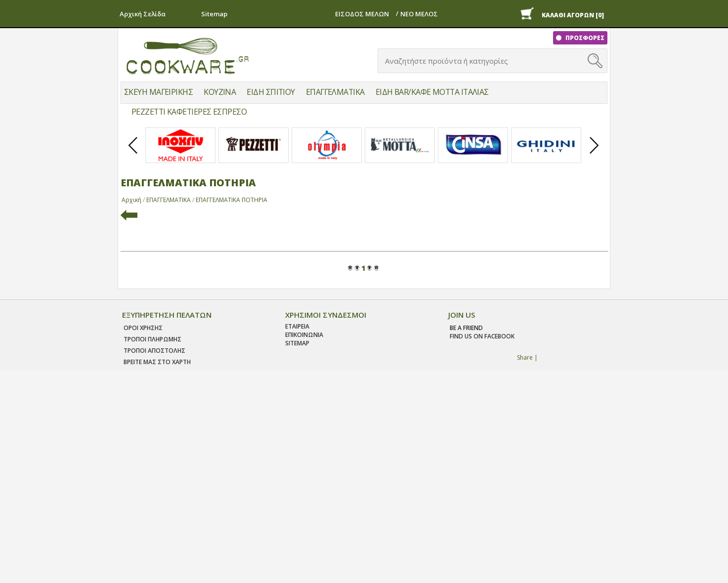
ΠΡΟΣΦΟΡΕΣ (584, 38)
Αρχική (131, 200)
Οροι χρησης (143, 328)
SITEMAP (297, 343)
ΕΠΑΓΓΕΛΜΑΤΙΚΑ (335, 92)
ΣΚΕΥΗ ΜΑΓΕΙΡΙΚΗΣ (158, 92)
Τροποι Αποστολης (154, 351)
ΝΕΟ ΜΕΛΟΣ (419, 14)
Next (595, 154)
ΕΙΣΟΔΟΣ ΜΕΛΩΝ (362, 14)
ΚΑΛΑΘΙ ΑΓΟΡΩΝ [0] (573, 15)
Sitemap (214, 14)
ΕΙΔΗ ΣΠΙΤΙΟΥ (271, 92)
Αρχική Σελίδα (143, 14)
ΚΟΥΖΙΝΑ (220, 92)
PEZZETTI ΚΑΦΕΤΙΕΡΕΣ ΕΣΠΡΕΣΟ (189, 112)
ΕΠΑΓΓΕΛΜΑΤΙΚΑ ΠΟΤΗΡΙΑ (232, 200)
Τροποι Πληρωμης (152, 339)
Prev (133, 154)
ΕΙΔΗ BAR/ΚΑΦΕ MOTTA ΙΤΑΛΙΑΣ (432, 92)
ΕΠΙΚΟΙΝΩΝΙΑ (304, 335)
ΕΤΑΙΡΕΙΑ (297, 326)
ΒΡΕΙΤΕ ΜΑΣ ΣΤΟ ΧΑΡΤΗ (157, 362)
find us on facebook (482, 336)
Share (525, 357)
